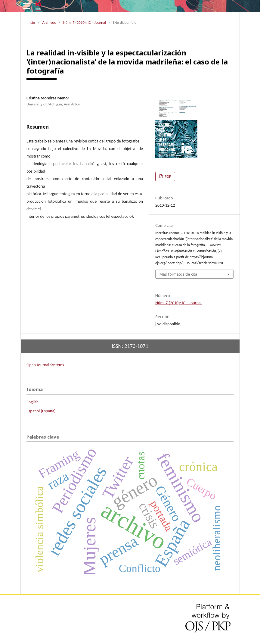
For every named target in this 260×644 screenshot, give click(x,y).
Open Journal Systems (45, 365)
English (32, 402)
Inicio (31, 22)
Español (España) (41, 411)
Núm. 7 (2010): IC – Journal (84, 22)
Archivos (49, 22)
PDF (167, 176)
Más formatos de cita (178, 274)
